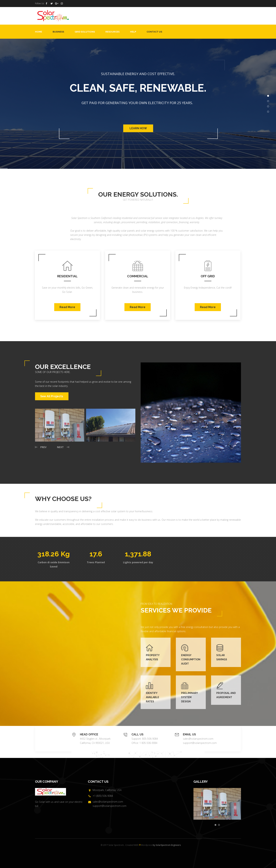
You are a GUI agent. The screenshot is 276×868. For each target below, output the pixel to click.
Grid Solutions (85, 32)
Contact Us (154, 32)
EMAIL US (189, 734)
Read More (67, 307)
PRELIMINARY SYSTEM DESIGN (189, 697)
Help (133, 32)
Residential (67, 276)
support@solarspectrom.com (200, 743)
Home (39, 32)
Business (58, 32)
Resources (112, 32)
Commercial (138, 276)
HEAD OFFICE (89, 734)
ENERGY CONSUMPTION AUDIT (191, 659)
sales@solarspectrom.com (198, 739)
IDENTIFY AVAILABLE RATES (153, 697)
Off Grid (208, 276)
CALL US (137, 734)
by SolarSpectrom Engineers (167, 845)
